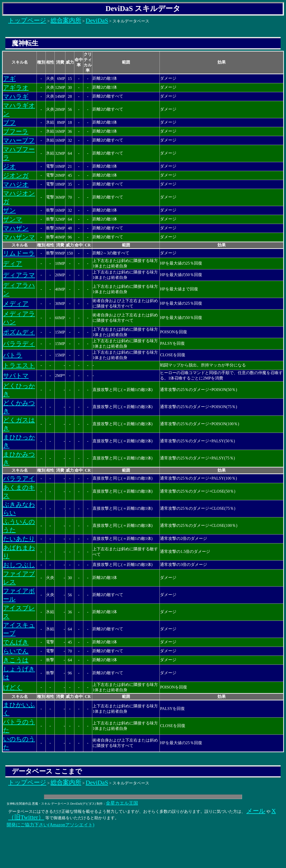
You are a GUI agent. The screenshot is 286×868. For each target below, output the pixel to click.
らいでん (16, 651)
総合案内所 (66, 20)
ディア (13, 264)
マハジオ (16, 184)
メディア (16, 304)
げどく (13, 687)
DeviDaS (97, 20)
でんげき (16, 642)
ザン (9, 210)
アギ (9, 79)
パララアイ (19, 479)
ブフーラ (16, 132)
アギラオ (16, 88)
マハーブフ (19, 140)
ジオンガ (16, 175)
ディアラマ (19, 275)
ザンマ (13, 219)
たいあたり (19, 539)
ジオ (9, 167)
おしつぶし (19, 565)
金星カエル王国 (122, 803)
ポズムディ (19, 332)
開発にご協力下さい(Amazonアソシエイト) (50, 825)
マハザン (16, 228)
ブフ (9, 123)
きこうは (16, 660)
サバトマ (16, 376)
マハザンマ (19, 237)
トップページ (27, 20)
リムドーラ (19, 253)
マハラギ (16, 97)
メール (256, 811)
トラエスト (19, 365)
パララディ (19, 344)
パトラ (13, 355)
